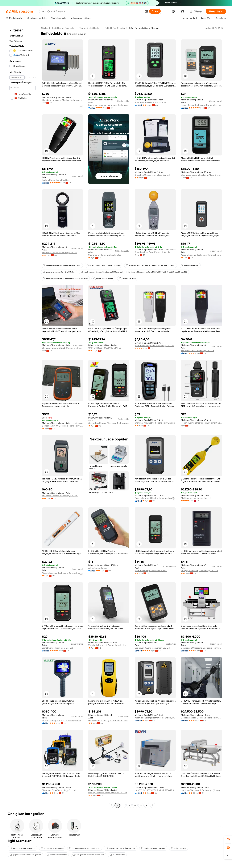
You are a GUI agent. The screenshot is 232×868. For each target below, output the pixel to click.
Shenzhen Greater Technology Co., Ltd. (60, 496)
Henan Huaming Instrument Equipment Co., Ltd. (201, 423)
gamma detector (128, 278)
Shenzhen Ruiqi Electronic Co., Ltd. (151, 571)
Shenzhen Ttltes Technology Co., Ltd (59, 790)
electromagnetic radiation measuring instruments (65, 278)
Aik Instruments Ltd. (98, 568)
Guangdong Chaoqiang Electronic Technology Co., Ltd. (201, 648)
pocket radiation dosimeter (22, 848)
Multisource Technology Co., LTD (196, 498)
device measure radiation (153, 848)
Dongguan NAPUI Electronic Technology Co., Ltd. (63, 426)
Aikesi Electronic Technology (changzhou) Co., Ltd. (201, 255)
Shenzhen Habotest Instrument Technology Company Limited (109, 105)
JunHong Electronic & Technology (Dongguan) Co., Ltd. (201, 790)
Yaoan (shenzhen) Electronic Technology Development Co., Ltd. (155, 498)
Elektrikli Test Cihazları (115, 28)
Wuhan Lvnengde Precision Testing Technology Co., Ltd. (63, 720)
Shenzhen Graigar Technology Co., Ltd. (152, 175)
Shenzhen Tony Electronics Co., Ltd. (151, 102)
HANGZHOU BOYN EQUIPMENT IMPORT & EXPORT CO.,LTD (155, 790)
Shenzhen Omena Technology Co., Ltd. (60, 252)
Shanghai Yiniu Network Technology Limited (155, 423)
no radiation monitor (57, 855)
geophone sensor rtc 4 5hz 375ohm (59, 272)
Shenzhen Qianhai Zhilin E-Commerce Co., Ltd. (63, 348)
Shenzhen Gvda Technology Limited (105, 255)
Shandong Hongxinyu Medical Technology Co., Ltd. (63, 100)
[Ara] (155, 11)
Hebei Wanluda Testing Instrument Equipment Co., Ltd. (109, 720)
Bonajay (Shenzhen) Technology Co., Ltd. (200, 571)
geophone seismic (190, 265)
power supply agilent (103, 278)
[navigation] (22, 417)
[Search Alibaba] (92, 11)
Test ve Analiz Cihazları (90, 28)
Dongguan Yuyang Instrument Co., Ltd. (152, 648)
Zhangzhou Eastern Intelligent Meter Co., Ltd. (201, 175)
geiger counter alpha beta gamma (25, 855)
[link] (228, 840)
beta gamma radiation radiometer (88, 855)
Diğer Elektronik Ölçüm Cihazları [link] (144, 28)
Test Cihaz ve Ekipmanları (63, 28)
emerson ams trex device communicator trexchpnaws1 (151, 265)
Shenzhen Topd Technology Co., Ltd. (198, 351)
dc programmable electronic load (85, 848)
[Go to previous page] (111, 805)
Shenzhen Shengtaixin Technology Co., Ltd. (154, 346)
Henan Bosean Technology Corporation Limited (201, 105)
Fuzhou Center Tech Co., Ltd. (55, 180)
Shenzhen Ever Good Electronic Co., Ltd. (153, 252)
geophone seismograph (52, 848)
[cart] (183, 12)
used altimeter (117, 855)
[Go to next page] (153, 805)
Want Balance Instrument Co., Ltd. (58, 648)
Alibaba (44, 28)
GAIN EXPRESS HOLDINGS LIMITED (105, 348)
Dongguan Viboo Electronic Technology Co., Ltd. (201, 718)
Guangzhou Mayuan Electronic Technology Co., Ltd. (109, 423)
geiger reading (179, 848)
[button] (146, 11)
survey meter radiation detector (121, 848)
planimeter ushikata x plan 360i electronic (62, 265)
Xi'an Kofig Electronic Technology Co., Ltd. (108, 645)
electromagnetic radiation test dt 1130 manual (102, 272)
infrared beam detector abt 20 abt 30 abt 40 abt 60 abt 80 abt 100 (158, 272)
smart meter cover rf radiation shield (103, 265)
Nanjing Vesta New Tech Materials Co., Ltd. (108, 793)
